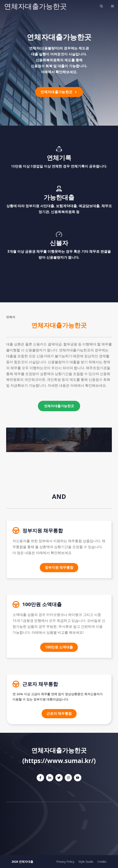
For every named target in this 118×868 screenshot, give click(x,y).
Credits (102, 862)
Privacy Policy (65, 862)
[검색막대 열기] (101, 6)
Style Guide (86, 862)
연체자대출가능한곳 (35, 6)
